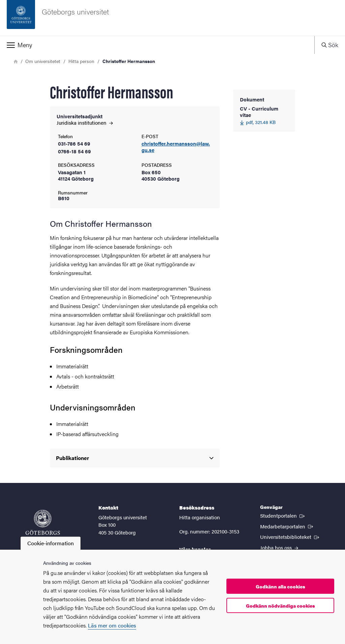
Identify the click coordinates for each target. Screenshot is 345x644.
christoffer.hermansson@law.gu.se (176, 147)
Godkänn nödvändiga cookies (280, 606)
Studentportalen (283, 515)
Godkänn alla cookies (280, 586)
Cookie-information (51, 543)
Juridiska (85, 122)
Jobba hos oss (279, 547)
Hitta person (81, 61)
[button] (157, 45)
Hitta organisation (200, 517)
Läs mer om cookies (112, 625)
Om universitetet (43, 61)
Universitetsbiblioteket (290, 536)
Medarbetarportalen (287, 526)
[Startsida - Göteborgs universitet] (172, 18)
